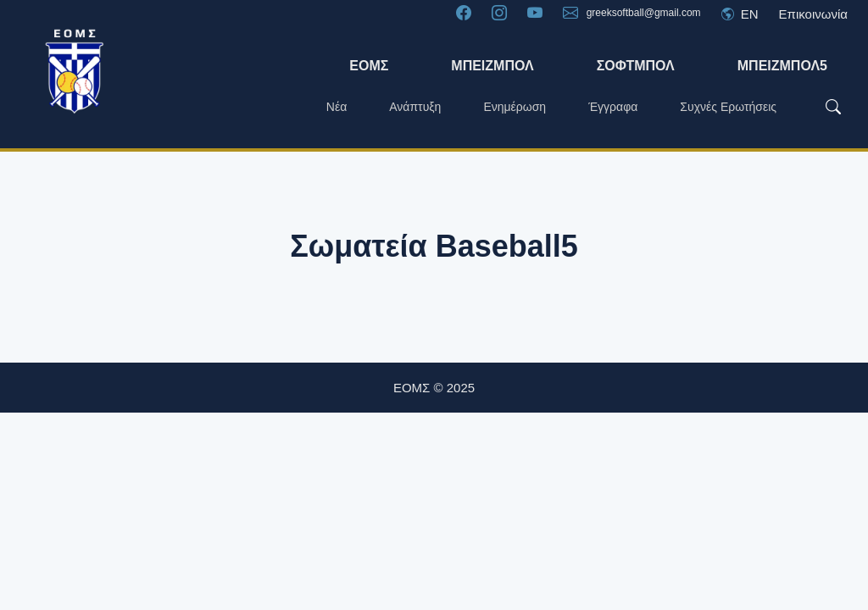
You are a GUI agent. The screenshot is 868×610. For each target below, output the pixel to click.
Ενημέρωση (515, 107)
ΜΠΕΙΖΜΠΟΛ (492, 66)
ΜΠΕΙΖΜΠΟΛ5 (782, 66)
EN (740, 14)
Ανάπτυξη (415, 107)
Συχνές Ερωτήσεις (728, 107)
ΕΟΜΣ (369, 66)
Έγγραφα (613, 107)
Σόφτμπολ (636, 66)
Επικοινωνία (813, 14)
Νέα (337, 107)
